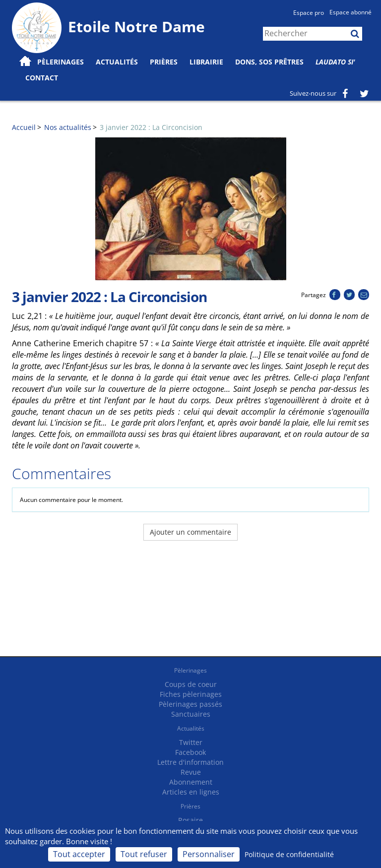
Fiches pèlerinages (191, 694)
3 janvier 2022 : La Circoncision (151, 127)
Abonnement (191, 782)
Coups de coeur (191, 684)
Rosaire (190, 820)
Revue (191, 772)
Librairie (206, 62)
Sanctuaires (191, 714)
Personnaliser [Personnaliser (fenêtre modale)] (209, 854)
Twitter (191, 742)
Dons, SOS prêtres (269, 62)
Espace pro (309, 13)
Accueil (24, 127)
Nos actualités (68, 127)
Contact (42, 78)
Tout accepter (79, 854)
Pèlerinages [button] (61, 62)
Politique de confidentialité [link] (289, 854)
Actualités (191, 728)
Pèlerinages (190, 670)
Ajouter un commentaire (190, 532)
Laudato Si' (335, 62)
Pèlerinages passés (190, 704)
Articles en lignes (191, 792)
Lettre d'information (190, 762)
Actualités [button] (117, 62)
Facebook (190, 752)
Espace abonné (350, 12)
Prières (164, 62)
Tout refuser (144, 854)
